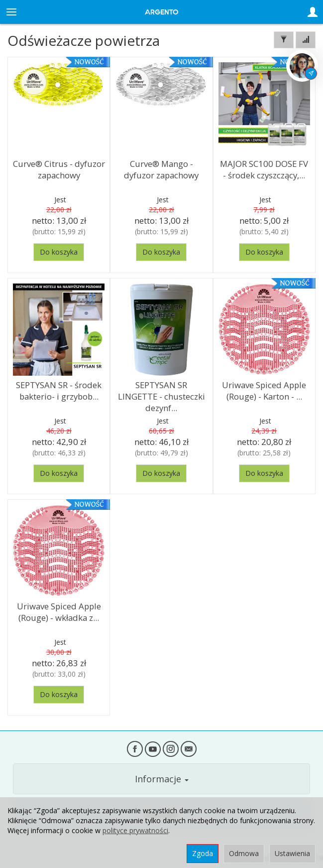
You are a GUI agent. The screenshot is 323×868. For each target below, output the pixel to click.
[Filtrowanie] (284, 40)
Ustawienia (292, 853)
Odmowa (244, 853)
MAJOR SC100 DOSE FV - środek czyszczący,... (264, 169)
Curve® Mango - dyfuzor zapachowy (161, 169)
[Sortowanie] (306, 40)
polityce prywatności (135, 830)
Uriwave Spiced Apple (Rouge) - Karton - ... (264, 391)
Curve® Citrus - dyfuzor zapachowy (59, 169)
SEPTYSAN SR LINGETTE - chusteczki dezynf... (161, 396)
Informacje (162, 779)
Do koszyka (59, 252)
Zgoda (203, 853)
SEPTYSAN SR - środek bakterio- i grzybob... (59, 391)
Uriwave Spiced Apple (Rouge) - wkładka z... (59, 612)
